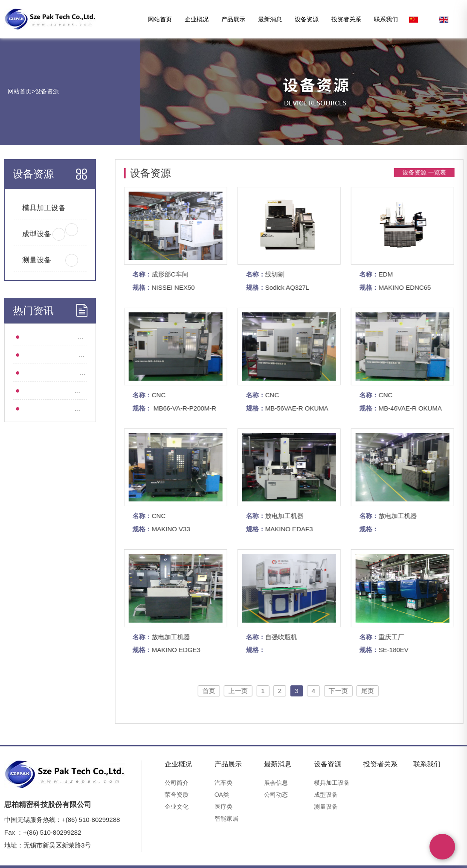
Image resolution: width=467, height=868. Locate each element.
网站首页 (160, 19)
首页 (223, 698)
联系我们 (386, 19)
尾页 (381, 698)
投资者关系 (346, 19)
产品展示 (233, 19)
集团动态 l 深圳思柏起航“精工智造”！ (62, 373)
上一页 (252, 698)
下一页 (352, 698)
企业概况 (197, 19)
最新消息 (270, 19)
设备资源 (307, 19)
